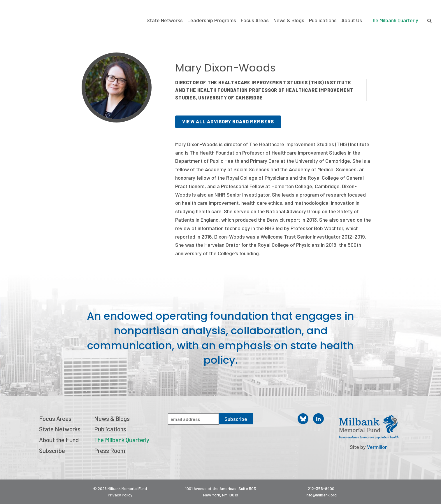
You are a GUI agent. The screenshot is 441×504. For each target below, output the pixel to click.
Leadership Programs (212, 20)
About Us (352, 20)
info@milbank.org (321, 495)
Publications (323, 20)
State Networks (165, 20)
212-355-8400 (321, 488)
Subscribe (52, 450)
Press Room (110, 450)
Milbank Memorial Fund (34, 17)
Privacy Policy (120, 495)
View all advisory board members (228, 121)
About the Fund (59, 440)
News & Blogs (289, 20)
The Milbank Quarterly (394, 20)
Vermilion (377, 447)
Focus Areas (255, 20)
